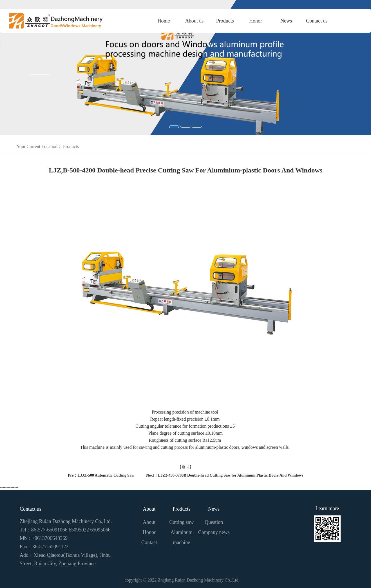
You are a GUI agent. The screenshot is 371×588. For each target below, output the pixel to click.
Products (225, 21)
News (286, 21)
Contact (149, 542)
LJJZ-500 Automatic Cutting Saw (106, 475)
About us (195, 21)
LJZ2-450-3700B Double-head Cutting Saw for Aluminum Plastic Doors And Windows (231, 475)
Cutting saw (182, 522)
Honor (256, 21)
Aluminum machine (182, 537)
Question (214, 522)
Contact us (317, 21)
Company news (214, 532)
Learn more (327, 508)
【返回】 (185, 467)
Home (164, 21)
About (149, 509)
